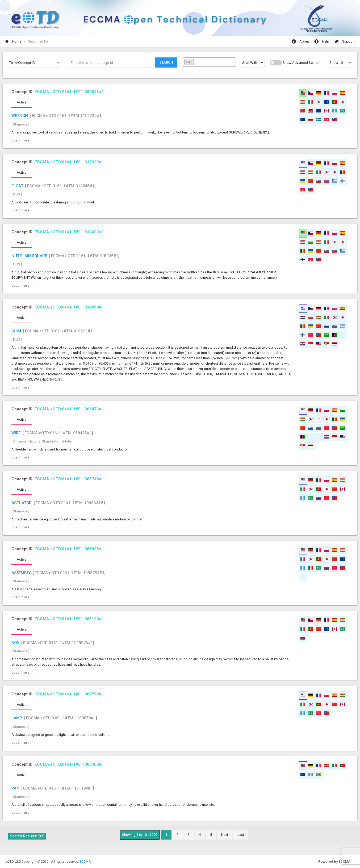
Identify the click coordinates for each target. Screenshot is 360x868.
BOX (15, 643)
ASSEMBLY (21, 573)
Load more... (22, 140)
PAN (15, 788)
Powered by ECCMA (334, 861)
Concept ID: (58, 92)
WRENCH (20, 116)
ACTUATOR (22, 503)
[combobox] (209, 62)
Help (322, 41)
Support (345, 41)
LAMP (17, 718)
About (300, 41)
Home (13, 41)
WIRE (16, 433)
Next (225, 835)
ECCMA (85, 861)
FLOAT (17, 186)
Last (241, 835)
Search (166, 62)
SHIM (16, 331)
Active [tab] (22, 102)
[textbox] (196, 62)
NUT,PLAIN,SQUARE (29, 256)
